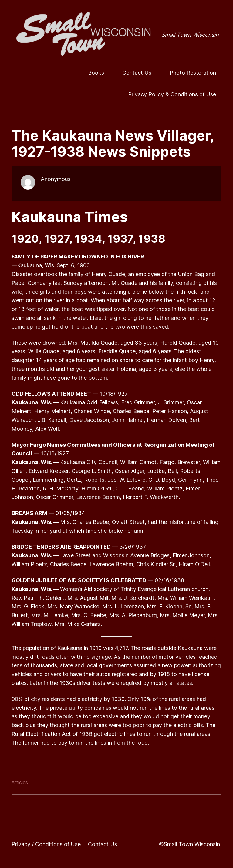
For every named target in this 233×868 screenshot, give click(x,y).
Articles (20, 782)
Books (96, 73)
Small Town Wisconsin (190, 35)
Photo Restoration (193, 73)
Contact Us (137, 73)
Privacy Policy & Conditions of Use (172, 94)
